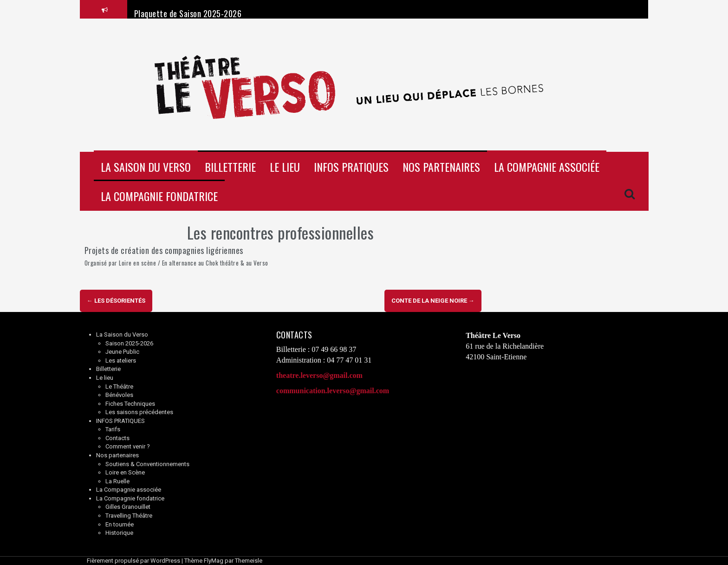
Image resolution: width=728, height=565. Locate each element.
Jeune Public (122, 352)
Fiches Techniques (130, 404)
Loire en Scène (125, 472)
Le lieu (285, 167)
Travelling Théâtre (129, 516)
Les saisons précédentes (139, 412)
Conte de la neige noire (433, 301)
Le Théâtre (119, 386)
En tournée (120, 524)
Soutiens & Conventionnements (147, 464)
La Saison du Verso (146, 167)
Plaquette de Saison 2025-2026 (188, 13)
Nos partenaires (441, 167)
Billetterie (230, 167)
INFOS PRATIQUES (351, 167)
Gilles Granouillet (128, 507)
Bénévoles (119, 395)
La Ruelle (117, 481)
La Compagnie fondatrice (159, 196)
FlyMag (214, 561)
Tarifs (113, 429)
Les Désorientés (116, 301)
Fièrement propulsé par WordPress (133, 561)
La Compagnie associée (547, 167)
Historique (119, 533)
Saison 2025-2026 (129, 343)
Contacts (117, 438)
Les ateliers (121, 360)
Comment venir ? (128, 446)
